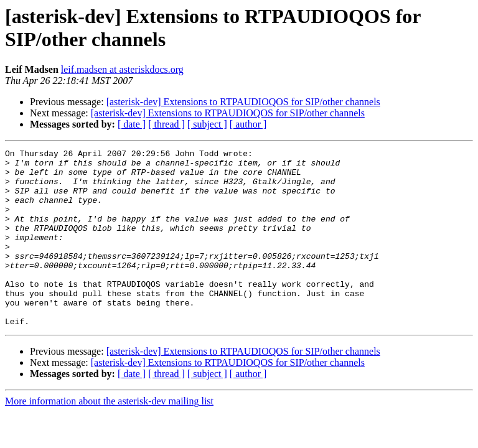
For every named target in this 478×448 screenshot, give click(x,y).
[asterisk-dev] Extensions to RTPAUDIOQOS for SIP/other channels (243, 102)
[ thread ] (166, 124)
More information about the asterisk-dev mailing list (109, 436)
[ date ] (132, 124)
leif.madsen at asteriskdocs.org (122, 69)
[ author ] (248, 124)
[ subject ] (207, 124)
